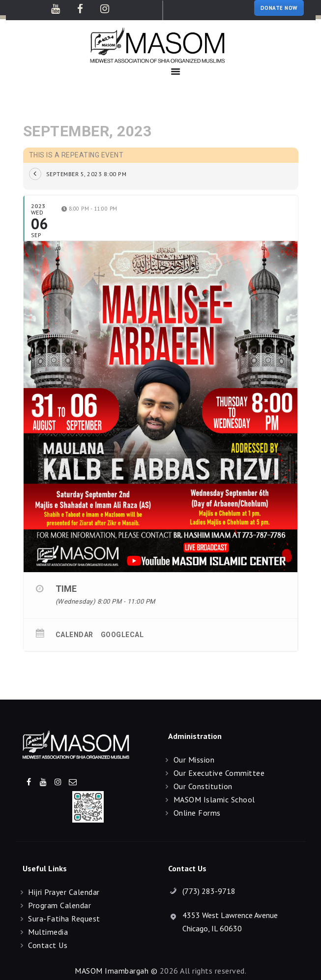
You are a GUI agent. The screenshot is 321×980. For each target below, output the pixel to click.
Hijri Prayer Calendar (64, 892)
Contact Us (48, 945)
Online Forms (197, 813)
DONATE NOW (279, 8)
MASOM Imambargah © (116, 971)
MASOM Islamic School (214, 799)
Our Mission (194, 760)
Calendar (74, 635)
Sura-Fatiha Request (64, 919)
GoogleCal (122, 635)
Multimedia (48, 932)
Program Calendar (59, 905)
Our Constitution (203, 786)
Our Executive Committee (219, 773)
